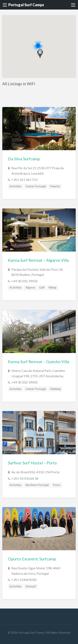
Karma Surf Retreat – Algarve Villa (38, 260)
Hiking (52, 287)
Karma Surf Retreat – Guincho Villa (39, 362)
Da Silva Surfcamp (24, 159)
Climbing (55, 389)
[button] (40, 54)
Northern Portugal (37, 485)
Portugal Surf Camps (26, 5)
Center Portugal (36, 186)
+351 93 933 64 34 (25, 478)
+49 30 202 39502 (24, 281)
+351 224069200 (24, 580)
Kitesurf (31, 586)
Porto (57, 485)
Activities (15, 186)
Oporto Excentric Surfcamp (32, 559)
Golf (42, 287)
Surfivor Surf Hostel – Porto (32, 463)
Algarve (30, 287)
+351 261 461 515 (24, 180)
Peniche (55, 186)
